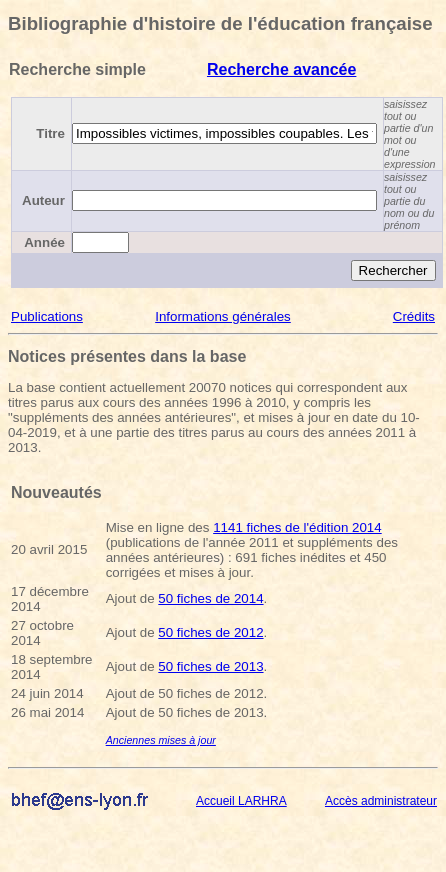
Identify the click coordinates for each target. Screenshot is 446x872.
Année (44, 242)
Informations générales (223, 316)
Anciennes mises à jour (161, 740)
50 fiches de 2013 (210, 666)
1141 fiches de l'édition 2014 (297, 527)
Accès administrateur (381, 801)
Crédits (414, 316)
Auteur (43, 200)
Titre (50, 133)
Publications (47, 316)
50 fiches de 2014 (210, 598)
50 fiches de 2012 (210, 632)
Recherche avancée (281, 69)
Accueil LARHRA (241, 801)
